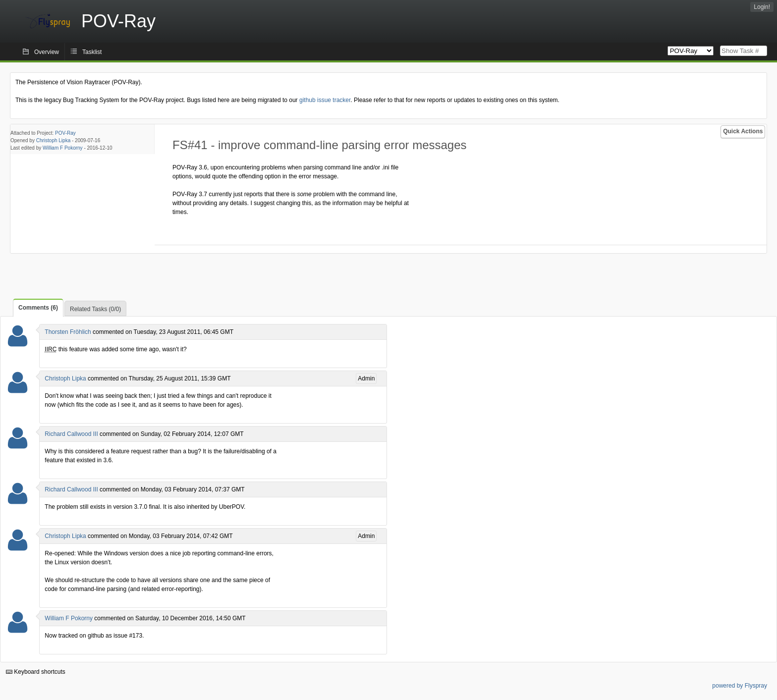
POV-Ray (65, 133)
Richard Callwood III (71, 434)
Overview (47, 52)
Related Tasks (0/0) (95, 309)
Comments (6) (38, 308)
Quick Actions (743, 131)
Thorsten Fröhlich (68, 332)
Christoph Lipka (53, 140)
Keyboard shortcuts (36, 672)
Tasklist (92, 52)
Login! (762, 7)
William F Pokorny (63, 148)
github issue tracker (325, 100)
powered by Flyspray (740, 686)
